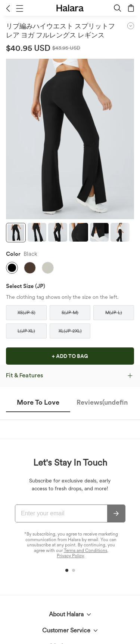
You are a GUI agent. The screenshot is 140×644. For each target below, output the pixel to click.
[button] (8, 8)
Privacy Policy (70, 556)
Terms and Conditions (85, 551)
